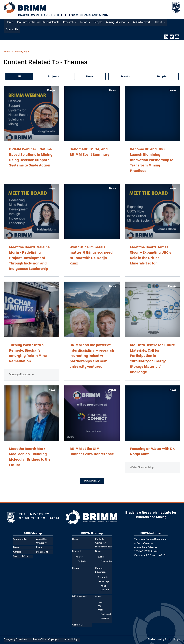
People (98, 22)
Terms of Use (39, 640)
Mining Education (116, 22)
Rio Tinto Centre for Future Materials (38, 22)
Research (68, 22)
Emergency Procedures (15, 640)
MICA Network (142, 22)
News (84, 22)
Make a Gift (42, 552)
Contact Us (12, 30)
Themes (79, 557)
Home (9, 22)
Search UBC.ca (21, 556)
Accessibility (71, 640)
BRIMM (32, 8)
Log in (177, 640)
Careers (17, 552)
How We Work (100, 606)
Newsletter (106, 561)
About (158, 22)
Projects (82, 561)
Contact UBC (20, 539)
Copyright (54, 640)
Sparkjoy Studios (164, 640)
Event (39, 548)
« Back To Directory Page (16, 52)
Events (101, 557)
